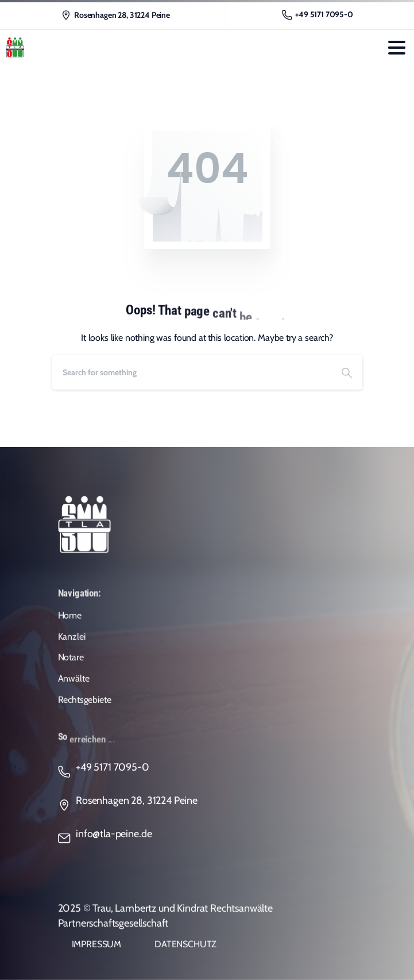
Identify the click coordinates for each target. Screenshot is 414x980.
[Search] (192, 372)
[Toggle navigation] (397, 48)
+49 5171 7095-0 (318, 15)
